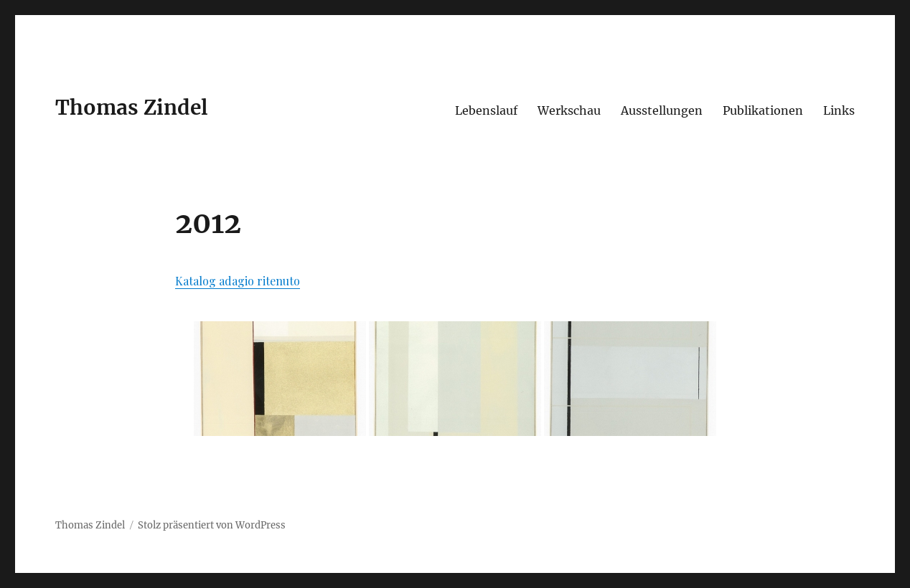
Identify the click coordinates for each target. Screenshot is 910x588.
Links (839, 110)
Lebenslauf (486, 110)
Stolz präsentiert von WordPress (212, 525)
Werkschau (569, 110)
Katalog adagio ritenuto (238, 281)
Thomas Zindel (132, 108)
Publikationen (763, 110)
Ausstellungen (662, 110)
